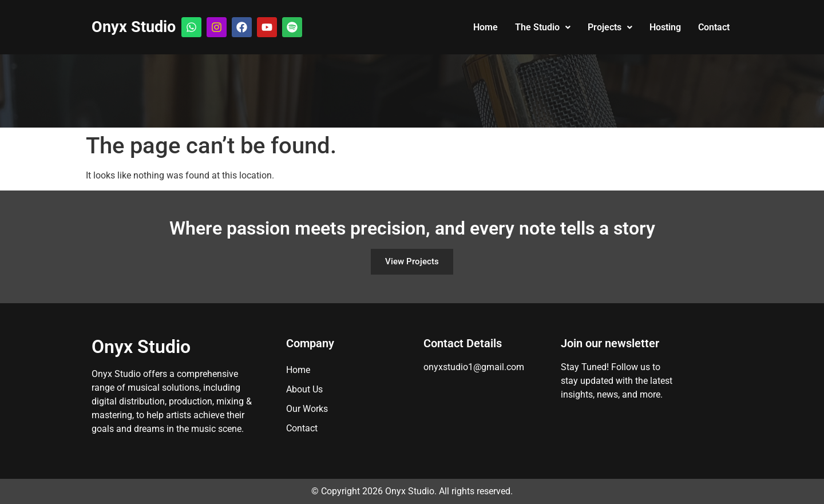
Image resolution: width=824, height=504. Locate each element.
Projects (610, 27)
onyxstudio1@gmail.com (474, 367)
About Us (304, 389)
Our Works (307, 409)
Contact (714, 27)
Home (486, 27)
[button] (543, 27)
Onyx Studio (134, 27)
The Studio (543, 27)
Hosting (665, 27)
